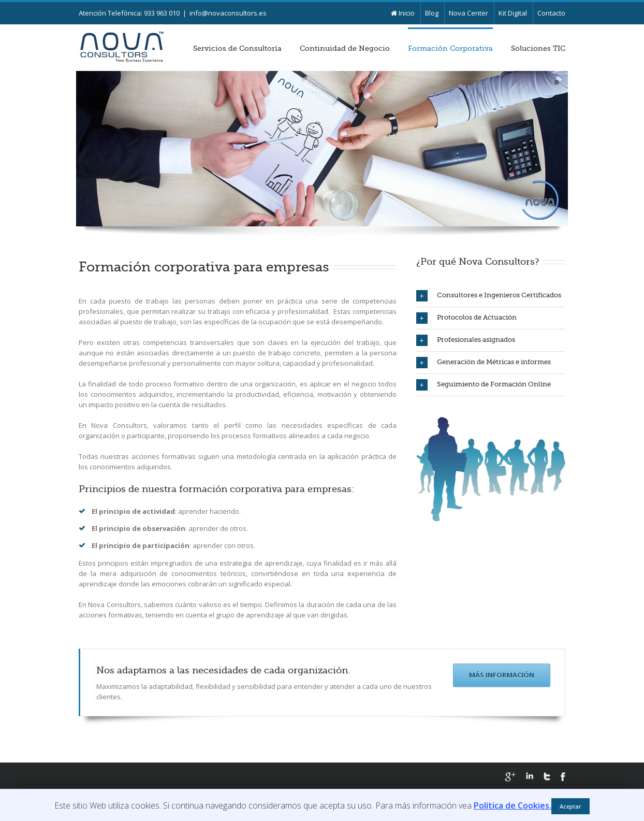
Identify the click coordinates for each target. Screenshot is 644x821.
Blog (432, 13)
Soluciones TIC (538, 48)
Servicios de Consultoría (237, 48)
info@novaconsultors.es (228, 13)
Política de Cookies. (513, 805)
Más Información (502, 675)
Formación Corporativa (450, 48)
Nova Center (469, 13)
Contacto (551, 13)
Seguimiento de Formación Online (484, 385)
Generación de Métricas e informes (484, 363)
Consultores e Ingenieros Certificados (489, 296)
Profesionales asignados (466, 340)
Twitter (547, 776)
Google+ (510, 777)
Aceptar (570, 806)
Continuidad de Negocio (345, 48)
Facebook (563, 777)
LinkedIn (530, 776)
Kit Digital (513, 13)
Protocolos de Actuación (466, 318)
